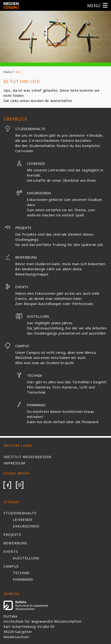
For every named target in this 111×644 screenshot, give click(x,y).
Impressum (14, 463)
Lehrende (30, 163)
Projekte (18, 228)
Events (16, 287)
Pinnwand (30, 405)
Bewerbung (20, 257)
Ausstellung (26, 558)
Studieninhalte (24, 129)
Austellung (32, 316)
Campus (16, 346)
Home (8, 72)
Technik (29, 375)
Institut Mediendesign (27, 457)
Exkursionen (33, 193)
